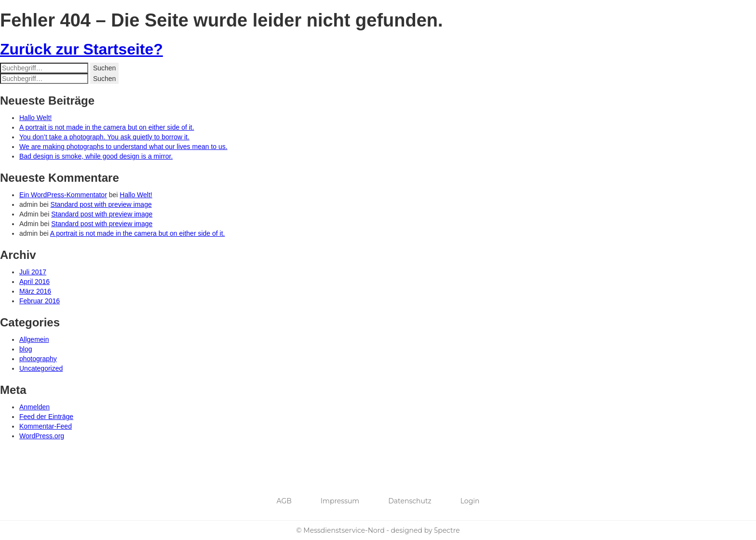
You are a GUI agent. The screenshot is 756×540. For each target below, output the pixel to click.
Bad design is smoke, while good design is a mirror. (96, 156)
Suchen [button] (104, 68)
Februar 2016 (40, 301)
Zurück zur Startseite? (81, 49)
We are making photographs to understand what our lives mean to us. (123, 147)
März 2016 (35, 291)
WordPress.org (42, 436)
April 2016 (34, 282)
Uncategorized (41, 368)
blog (26, 349)
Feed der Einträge (46, 417)
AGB (284, 501)
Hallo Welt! (35, 118)
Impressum (340, 501)
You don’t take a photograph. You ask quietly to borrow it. (104, 137)
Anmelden (34, 407)
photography (38, 359)
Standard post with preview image (101, 204)
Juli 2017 (33, 272)
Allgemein (34, 339)
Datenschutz (410, 501)
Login (470, 501)
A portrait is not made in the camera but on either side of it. (107, 127)
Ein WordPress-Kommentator (63, 195)
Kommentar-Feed (46, 426)
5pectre (447, 530)
